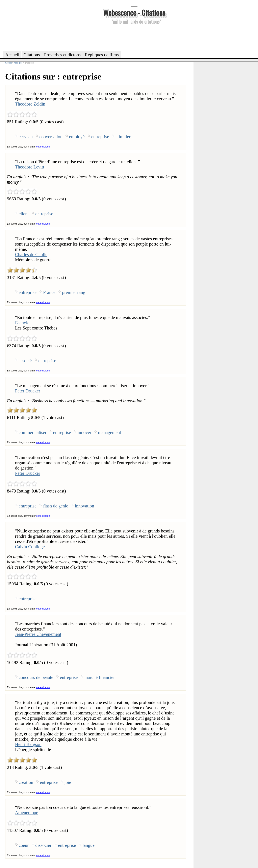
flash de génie (56, 506)
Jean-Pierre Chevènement (38, 634)
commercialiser (33, 432)
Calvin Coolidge (30, 547)
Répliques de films (102, 55)
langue (88, 845)
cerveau (26, 137)
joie (68, 782)
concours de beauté (36, 677)
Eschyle (22, 323)
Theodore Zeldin (30, 104)
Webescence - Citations (134, 12)
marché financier (99, 677)
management (109, 432)
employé (77, 137)
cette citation (43, 147)
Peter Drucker (28, 391)
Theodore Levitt (30, 167)
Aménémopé (27, 813)
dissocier (43, 845)
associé (25, 361)
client (24, 214)
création (26, 782)
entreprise (100, 137)
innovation (84, 506)
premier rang (74, 292)
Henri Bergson (28, 744)
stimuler (123, 137)
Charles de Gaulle (31, 255)
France (49, 292)
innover (84, 432)
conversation (51, 137)
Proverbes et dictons (62, 55)
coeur (24, 845)
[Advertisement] (134, 37)
